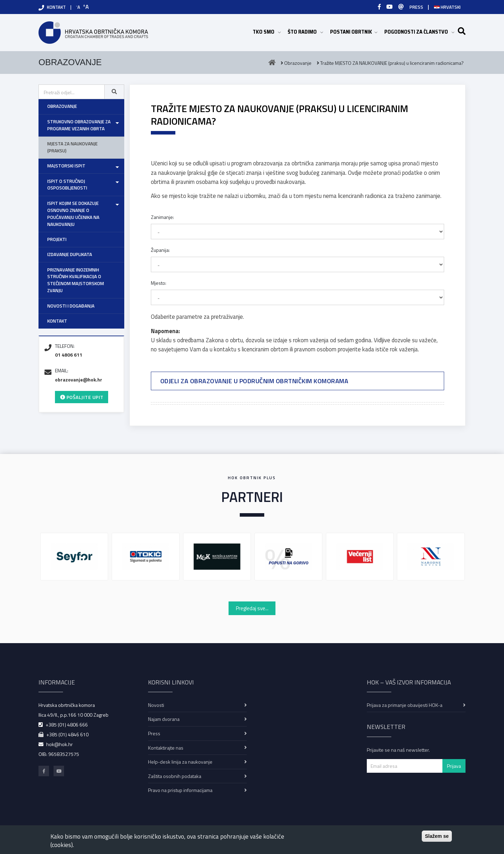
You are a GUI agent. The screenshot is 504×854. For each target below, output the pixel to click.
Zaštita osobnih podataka (175, 776)
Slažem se (437, 836)
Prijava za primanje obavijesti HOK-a (405, 705)
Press (154, 733)
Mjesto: (159, 283)
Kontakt (57, 321)
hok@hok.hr (59, 744)
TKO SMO (267, 32)
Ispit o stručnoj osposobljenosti (67, 185)
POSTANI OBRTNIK (354, 32)
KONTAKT (56, 7)
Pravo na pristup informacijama (180, 790)
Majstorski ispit (66, 166)
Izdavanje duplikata (70, 254)
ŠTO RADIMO (305, 32)
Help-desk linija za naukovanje (180, 762)
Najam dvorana (164, 719)
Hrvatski (447, 7)
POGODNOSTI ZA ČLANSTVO (419, 32)
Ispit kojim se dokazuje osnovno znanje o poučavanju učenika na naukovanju (73, 214)
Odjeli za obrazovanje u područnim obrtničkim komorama (254, 381)
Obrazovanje (62, 106)
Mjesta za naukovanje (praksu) (72, 147)
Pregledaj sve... (252, 608)
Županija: (160, 250)
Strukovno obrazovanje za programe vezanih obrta (79, 125)
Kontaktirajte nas (166, 748)
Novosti (156, 705)
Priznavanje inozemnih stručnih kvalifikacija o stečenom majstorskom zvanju (76, 280)
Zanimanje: (162, 217)
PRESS (416, 7)
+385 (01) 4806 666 (67, 725)
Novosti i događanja (71, 306)
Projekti (57, 239)
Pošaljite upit (82, 397)
